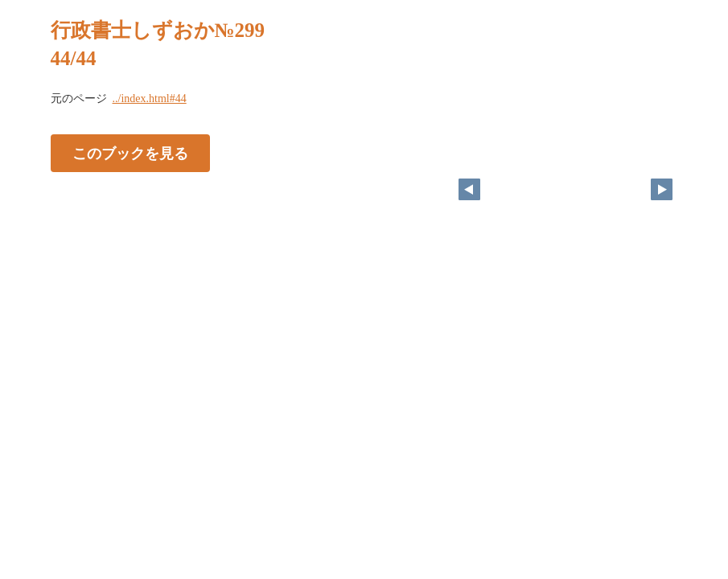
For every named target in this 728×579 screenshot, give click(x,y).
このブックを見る (130, 154)
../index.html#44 (150, 99)
